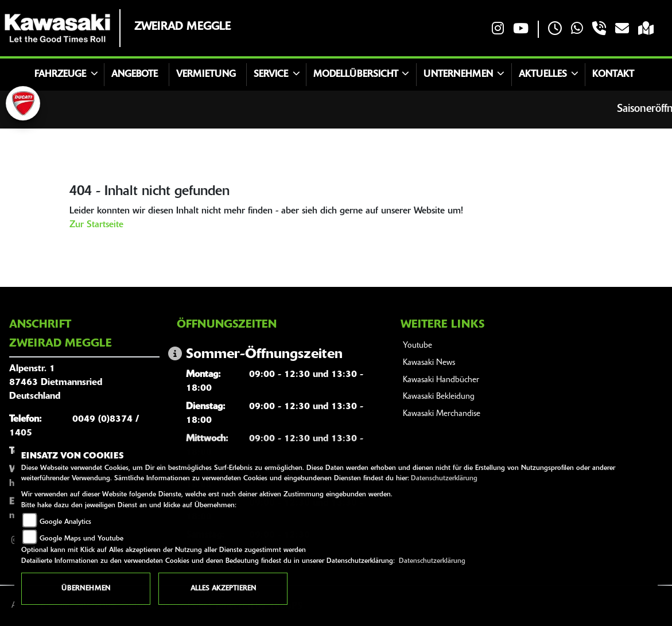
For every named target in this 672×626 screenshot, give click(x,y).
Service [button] (271, 75)
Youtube (417, 346)
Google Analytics (65, 522)
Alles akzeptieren (223, 589)
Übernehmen (86, 589)
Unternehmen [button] (458, 75)
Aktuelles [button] (543, 75)
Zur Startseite (96, 225)
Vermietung (206, 75)
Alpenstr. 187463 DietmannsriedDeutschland (56, 383)
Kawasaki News (429, 363)
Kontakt (613, 75)
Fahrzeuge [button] (60, 75)
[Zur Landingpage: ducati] (23, 103)
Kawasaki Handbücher (441, 380)
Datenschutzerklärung (444, 479)
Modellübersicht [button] (356, 75)
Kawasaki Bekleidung (439, 397)
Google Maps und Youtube (81, 539)
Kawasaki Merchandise (442, 414)
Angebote (135, 75)
